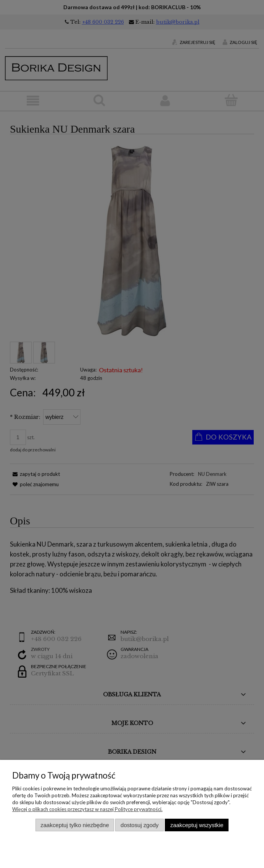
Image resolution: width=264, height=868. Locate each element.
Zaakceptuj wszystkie (197, 825)
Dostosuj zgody (140, 825)
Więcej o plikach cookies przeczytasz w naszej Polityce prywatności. (87, 809)
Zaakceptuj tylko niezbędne (75, 825)
